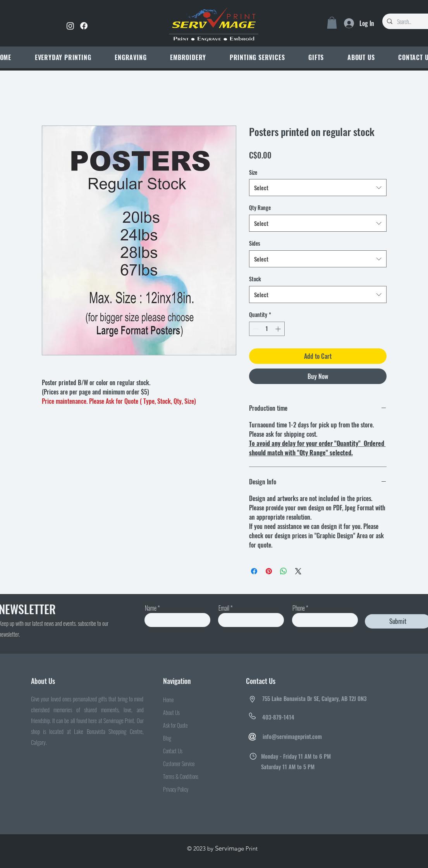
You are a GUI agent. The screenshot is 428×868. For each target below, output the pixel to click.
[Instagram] (70, 26)
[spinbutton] (267, 329)
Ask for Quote (175, 725)
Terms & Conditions (181, 776)
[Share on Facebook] (254, 571)
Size (253, 172)
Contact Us (173, 751)
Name (151, 608)
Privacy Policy (176, 789)
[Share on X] (298, 571)
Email (224, 608)
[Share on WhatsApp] (284, 571)
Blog (167, 738)
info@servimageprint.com (292, 736)
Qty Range (260, 208)
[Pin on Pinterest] (269, 571)
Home (168, 700)
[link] (332, 23)
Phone (299, 608)
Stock (255, 279)
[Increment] (279, 329)
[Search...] (412, 22)
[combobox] (318, 188)
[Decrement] (255, 329)
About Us (171, 712)
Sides (255, 243)
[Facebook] (84, 26)
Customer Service (179, 764)
